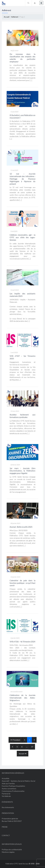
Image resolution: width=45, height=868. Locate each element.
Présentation (8, 813)
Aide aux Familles (8, 783)
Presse (5, 827)
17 (32, 747)
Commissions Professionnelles (13, 791)
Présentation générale (10, 819)
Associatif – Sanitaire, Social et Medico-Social (19, 781)
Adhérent (15, 17)
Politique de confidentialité (12, 850)
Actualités (6, 778)
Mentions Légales (8, 852)
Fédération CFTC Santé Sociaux (17, 864)
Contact (6, 835)
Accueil (7, 17)
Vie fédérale (6, 796)
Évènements (7, 802)
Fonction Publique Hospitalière (13, 786)
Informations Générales (13, 773)
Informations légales (12, 844)
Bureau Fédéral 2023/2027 (12, 821)
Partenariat (6, 794)
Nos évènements (8, 807)
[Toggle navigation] (41, 3)
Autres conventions (9, 789)
